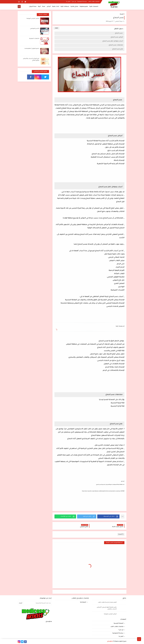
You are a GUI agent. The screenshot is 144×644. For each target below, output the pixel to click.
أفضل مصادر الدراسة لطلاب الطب (107, 602)
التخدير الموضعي (35, 29)
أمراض (49, 7)
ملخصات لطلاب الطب (94, 2)
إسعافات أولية (65, 7)
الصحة (122, 14)
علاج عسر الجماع (118, 49)
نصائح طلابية (74, 7)
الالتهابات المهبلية (34, 39)
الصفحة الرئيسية (119, 623)
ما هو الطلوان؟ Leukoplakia (32, 49)
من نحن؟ (74, 2)
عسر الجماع (119, 33)
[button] (108, 516)
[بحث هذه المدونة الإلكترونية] (38, 603)
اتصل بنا (68, 2)
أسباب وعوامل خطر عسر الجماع (113, 41)
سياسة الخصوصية (82, 2)
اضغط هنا (83, 602)
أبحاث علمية (56, 7)
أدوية (39, 7)
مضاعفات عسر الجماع (116, 45)
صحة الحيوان (33, 7)
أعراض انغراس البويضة (33, 19)
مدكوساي (110, 641)
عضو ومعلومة (84, 7)
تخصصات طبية (94, 7)
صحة (44, 7)
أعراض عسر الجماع (117, 37)
